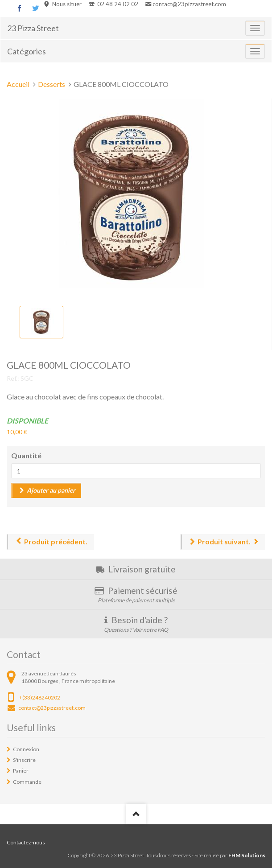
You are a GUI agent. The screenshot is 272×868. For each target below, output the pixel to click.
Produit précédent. (56, 541)
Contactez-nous (26, 842)
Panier (21, 771)
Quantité (26, 455)
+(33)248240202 (40, 697)
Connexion (26, 749)
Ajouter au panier (51, 490)
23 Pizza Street (33, 28)
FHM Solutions (247, 855)
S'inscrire (24, 760)
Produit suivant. (224, 541)
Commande (27, 782)
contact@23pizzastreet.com (189, 4)
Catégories (27, 51)
